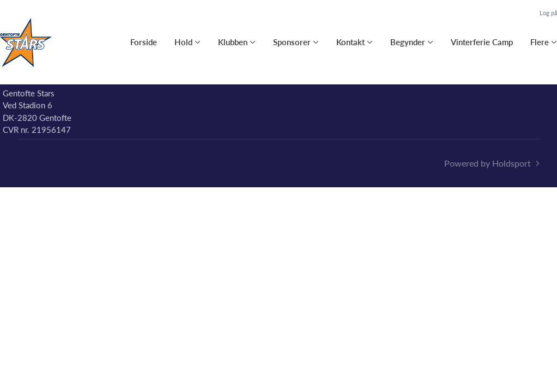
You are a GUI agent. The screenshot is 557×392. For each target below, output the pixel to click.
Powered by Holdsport (488, 163)
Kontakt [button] (350, 42)
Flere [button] (540, 42)
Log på (548, 13)
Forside (144, 42)
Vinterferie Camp (482, 42)
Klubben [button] (233, 42)
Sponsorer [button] (292, 42)
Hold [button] (183, 42)
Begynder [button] (408, 42)
